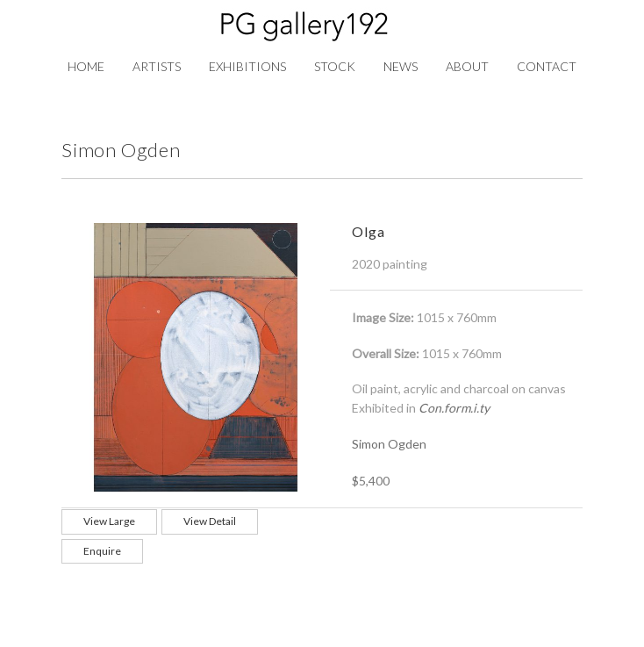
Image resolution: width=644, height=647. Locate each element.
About (467, 66)
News (401, 66)
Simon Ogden (389, 444)
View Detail (210, 521)
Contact (547, 66)
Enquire (102, 551)
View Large (109, 521)
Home (86, 66)
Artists (157, 66)
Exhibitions (247, 66)
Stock (335, 66)
